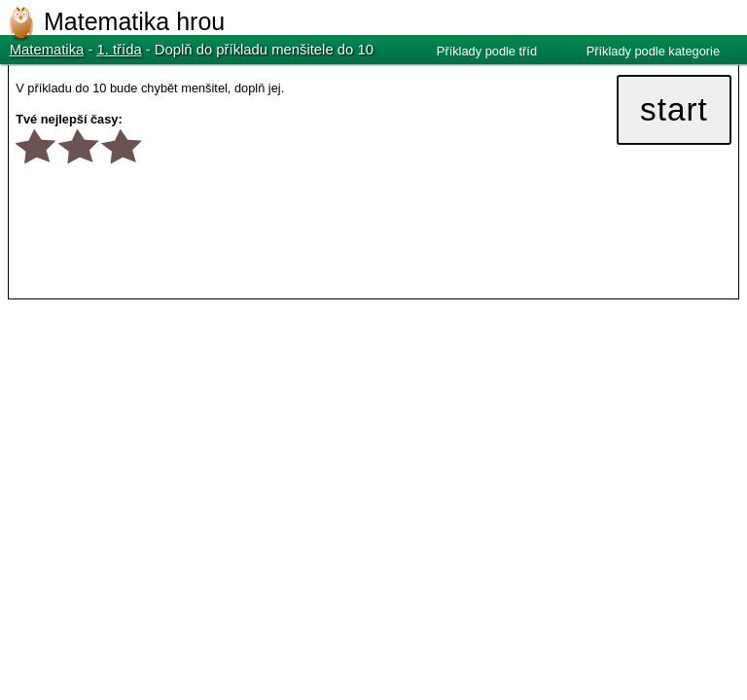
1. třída (120, 50)
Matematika (47, 50)
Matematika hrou (134, 21)
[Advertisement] (171, 448)
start (674, 109)
